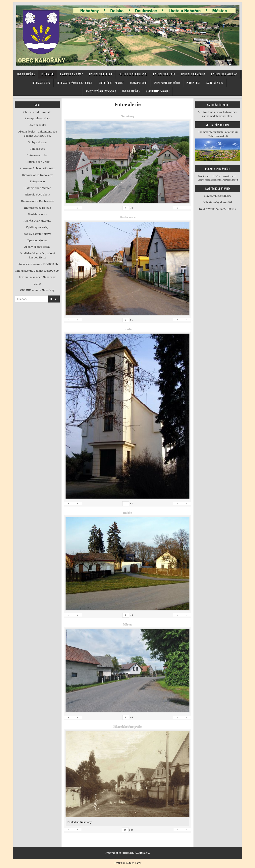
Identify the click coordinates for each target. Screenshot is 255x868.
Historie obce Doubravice (133, 74)
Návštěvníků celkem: (213, 209)
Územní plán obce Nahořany (37, 277)
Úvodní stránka (26, 74)
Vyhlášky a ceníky (37, 227)
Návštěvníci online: (217, 196)
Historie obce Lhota (164, 74)
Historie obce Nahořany (224, 74)
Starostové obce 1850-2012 (101, 91)
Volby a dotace (37, 142)
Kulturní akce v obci (37, 162)
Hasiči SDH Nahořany (72, 74)
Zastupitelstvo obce (158, 91)
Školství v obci (215, 83)
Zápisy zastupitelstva (37, 234)
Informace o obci (41, 83)
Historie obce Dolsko (101, 74)
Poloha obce (193, 83)
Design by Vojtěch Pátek (128, 863)
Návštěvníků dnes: (215, 202)
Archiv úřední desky (37, 247)
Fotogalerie (47, 74)
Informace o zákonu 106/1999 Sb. (75, 83)
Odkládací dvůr (139, 83)
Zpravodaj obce (37, 240)
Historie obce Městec (193, 74)
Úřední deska (37, 125)
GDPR (37, 284)
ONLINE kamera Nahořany (167, 83)
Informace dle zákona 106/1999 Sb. (37, 271)
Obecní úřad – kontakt (111, 83)
